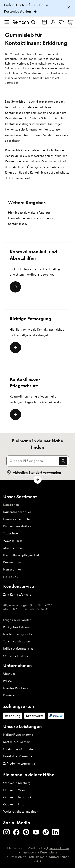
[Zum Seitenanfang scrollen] (38, 480)
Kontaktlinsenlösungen (38, 161)
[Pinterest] (26, 832)
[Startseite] (21, 22)
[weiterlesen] (15, 414)
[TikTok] (46, 832)
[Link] (15, 287)
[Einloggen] (53, 22)
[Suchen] (33, 22)
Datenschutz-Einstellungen (27, 857)
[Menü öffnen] (7, 22)
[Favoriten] (61, 22)
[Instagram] (6, 832)
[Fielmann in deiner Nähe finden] (44, 22)
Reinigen (37, 113)
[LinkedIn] (55, 832)
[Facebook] (16, 832)
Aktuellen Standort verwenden (34, 472)
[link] (37, 8)
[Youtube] (36, 832)
